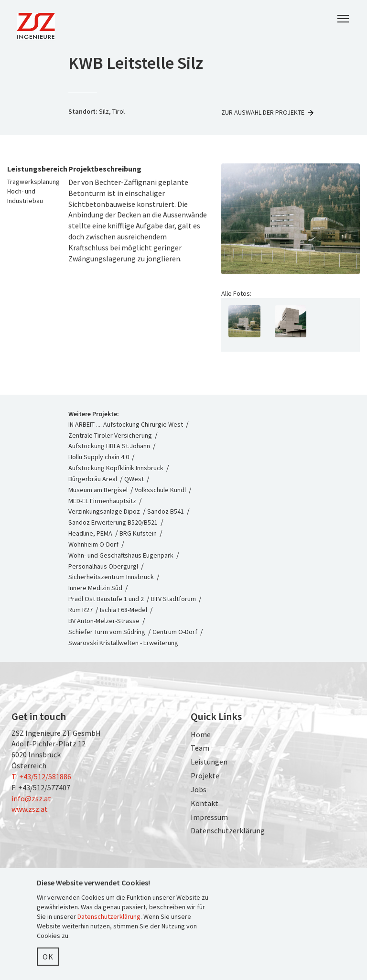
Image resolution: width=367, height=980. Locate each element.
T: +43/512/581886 (41, 776)
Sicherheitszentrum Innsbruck (111, 577)
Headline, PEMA (90, 533)
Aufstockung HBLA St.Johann (109, 446)
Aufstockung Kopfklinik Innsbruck (116, 468)
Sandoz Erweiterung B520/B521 (113, 522)
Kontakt (205, 803)
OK (48, 957)
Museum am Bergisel (98, 490)
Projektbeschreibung (105, 169)
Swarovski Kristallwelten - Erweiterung (123, 643)
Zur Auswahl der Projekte (268, 112)
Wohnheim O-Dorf (93, 544)
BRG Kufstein (138, 533)
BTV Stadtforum (173, 599)
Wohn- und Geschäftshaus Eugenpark (121, 555)
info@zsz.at (31, 798)
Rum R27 (81, 610)
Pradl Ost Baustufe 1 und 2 (106, 599)
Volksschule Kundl (160, 490)
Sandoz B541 (166, 511)
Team (200, 748)
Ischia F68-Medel (124, 610)
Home (201, 734)
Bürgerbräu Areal (93, 479)
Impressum (209, 817)
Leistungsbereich (31, 169)
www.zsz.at (30, 809)
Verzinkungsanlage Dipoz (104, 511)
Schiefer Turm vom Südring (107, 632)
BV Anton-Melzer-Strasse (104, 621)
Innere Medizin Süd (95, 588)
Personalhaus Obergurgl (103, 566)
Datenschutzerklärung (228, 830)
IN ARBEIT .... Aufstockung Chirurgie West (126, 424)
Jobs (199, 789)
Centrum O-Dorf (175, 632)
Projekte (205, 775)
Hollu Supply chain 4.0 (99, 457)
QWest (134, 479)
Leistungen (209, 762)
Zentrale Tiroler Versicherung (110, 435)
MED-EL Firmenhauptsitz (102, 501)
